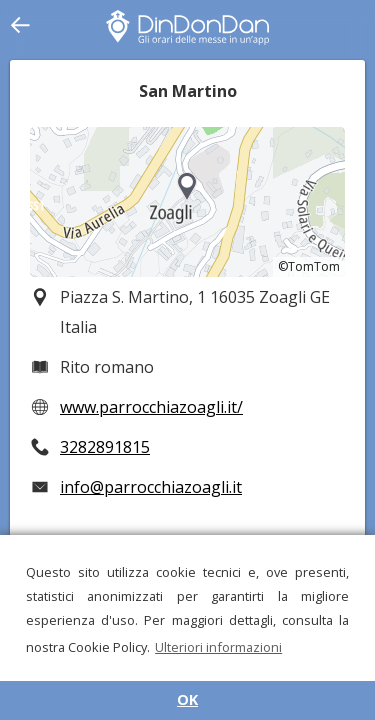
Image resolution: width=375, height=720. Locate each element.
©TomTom (309, 266)
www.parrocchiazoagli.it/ (151, 407)
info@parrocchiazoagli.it (151, 487)
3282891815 (105, 447)
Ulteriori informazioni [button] (218, 647)
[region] (187, 202)
